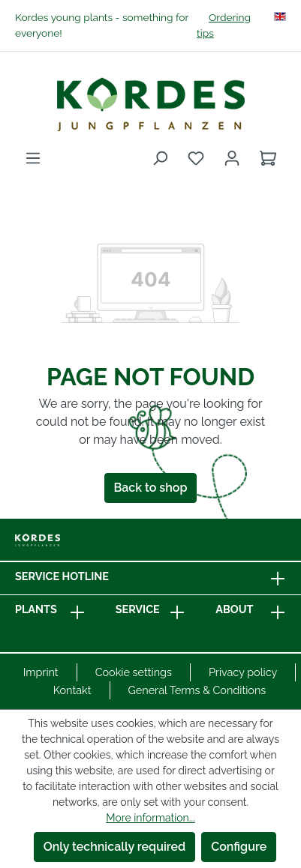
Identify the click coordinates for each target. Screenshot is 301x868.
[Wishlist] (196, 158)
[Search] (160, 158)
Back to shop (151, 488)
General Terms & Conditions (197, 690)
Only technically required (115, 847)
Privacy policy (243, 672)
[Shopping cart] (268, 158)
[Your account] (232, 158)
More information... (150, 818)
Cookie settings (134, 672)
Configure (239, 847)
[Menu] (33, 158)
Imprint (41, 672)
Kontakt (72, 690)
